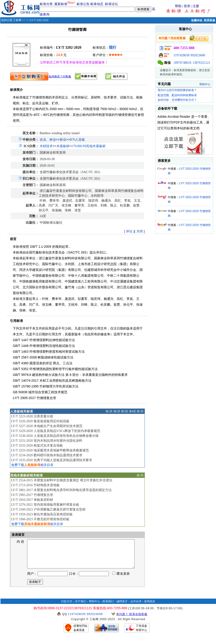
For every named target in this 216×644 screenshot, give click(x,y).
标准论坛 (111, 4)
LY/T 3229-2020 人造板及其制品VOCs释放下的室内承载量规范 (56, 431)
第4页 (132, 411)
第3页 (125, 411)
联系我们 (108, 607)
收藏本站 (197, 20)
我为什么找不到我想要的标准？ (177, 90)
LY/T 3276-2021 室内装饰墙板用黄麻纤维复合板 (45, 505)
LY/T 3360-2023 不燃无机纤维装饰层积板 (40, 519)
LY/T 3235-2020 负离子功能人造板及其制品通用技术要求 (52, 460)
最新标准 (61, 4)
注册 (196, 6)
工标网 (17, 20)
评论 (129, 231)
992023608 (198, 55)
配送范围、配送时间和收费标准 (177, 95)
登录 (187, 6)
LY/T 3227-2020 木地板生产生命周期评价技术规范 (47, 426)
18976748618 (182, 63)
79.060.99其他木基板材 (89, 146)
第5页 (140, 411)
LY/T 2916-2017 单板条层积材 (32, 500)
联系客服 (210, 20)
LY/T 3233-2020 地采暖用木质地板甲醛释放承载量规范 (50, 450)
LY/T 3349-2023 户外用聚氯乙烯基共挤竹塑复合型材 (48, 509)
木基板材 (63, 146)
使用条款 (150, 607)
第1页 (109, 411)
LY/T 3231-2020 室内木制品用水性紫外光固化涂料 (47, 441)
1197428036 (181, 55)
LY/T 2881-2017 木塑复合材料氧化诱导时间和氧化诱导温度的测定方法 (61, 490)
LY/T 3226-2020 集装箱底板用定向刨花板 (40, 421)
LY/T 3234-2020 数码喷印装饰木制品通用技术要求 (47, 455)
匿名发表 (121, 579)
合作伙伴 (136, 607)
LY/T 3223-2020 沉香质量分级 (32, 416)
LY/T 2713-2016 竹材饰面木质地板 (35, 485)
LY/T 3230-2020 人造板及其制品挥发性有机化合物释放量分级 (55, 436)
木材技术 (46, 146)
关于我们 (81, 607)
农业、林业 (48, 140)
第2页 (117, 411)
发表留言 (18, 535)
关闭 (140, 231)
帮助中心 (205, 84)
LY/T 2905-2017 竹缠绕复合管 (32, 495)
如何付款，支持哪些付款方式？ (177, 100)
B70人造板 (77, 140)
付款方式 (67, 607)
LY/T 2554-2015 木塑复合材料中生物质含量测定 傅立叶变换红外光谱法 (62, 480)
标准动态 (97, 4)
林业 (63, 140)
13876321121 (201, 63)
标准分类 (46, 4)
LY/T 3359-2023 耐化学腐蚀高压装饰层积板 (42, 514)
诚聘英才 (122, 607)
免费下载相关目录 (32, 465)
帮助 (178, 6)
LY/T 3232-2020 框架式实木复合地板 (37, 446)
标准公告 (83, 4)
